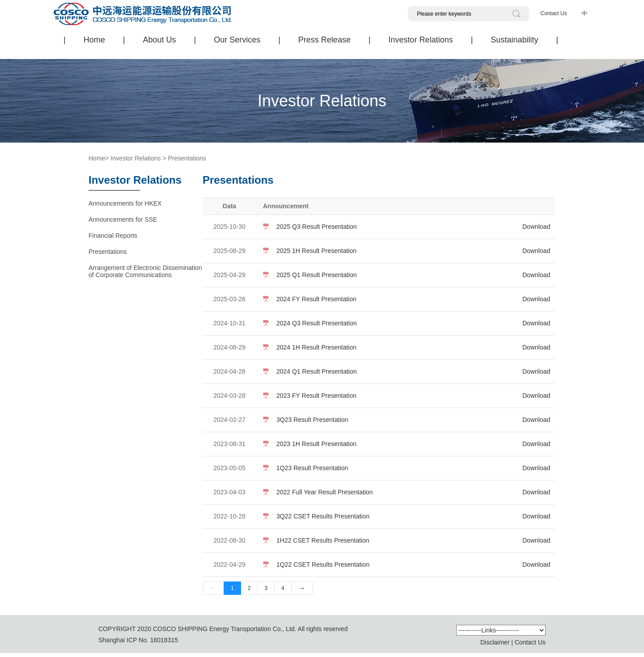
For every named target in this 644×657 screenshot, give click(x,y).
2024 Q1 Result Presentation (317, 371)
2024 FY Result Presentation (316, 299)
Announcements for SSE (123, 219)
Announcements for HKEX (125, 203)
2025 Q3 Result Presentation (317, 227)
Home (94, 40)
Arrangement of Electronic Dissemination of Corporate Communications (145, 271)
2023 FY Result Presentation (316, 396)
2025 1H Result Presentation (316, 251)
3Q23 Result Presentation (312, 420)
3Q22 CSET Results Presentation (323, 516)
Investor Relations (421, 40)
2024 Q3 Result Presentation (317, 323)
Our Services (237, 40)
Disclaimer (495, 642)
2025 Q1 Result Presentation (317, 275)
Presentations (187, 158)
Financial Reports (113, 236)
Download (536, 227)
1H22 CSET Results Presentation (323, 540)
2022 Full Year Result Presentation (325, 492)
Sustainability (514, 40)
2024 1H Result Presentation (316, 347)
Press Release (324, 40)
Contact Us (553, 13)
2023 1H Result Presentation (316, 444)
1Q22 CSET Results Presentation (323, 564)
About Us (159, 40)
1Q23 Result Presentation (312, 468)
